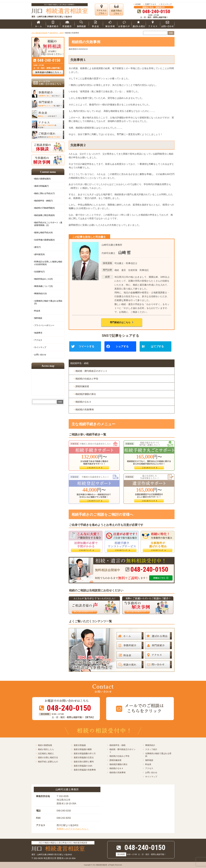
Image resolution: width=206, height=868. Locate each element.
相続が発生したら (46, 749)
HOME (138, 4)
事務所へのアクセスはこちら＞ (73, 829)
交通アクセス (151, 4)
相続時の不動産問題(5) (44, 208)
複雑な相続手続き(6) (43, 232)
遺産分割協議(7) (41, 186)
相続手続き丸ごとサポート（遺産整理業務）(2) (48, 224)
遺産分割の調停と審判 (84, 762)
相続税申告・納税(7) (43, 201)
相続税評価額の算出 (86, 394)
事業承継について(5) (43, 286)
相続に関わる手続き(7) (44, 193)
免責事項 (38, 333)
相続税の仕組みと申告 (87, 379)
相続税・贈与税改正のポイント (91, 371)
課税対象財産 (82, 386)
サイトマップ (166, 4)
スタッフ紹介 (151, 749)
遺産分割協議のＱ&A (83, 766)
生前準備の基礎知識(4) (44, 240)
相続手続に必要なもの (48, 762)
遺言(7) (37, 247)
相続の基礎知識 (45, 745)
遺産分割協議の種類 (83, 749)
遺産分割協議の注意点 (84, 757)
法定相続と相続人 (46, 753)
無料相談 (38, 318)
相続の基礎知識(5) (42, 179)
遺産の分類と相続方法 (48, 757)
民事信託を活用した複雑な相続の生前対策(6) (48, 263)
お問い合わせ (40, 355)
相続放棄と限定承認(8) (44, 215)
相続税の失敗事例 (85, 410)
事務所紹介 (150, 745)
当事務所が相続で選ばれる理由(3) (48, 302)
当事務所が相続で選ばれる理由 (158, 755)
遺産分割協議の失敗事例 (85, 770)
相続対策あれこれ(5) (43, 279)
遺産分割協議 (80, 745)
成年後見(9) (39, 254)
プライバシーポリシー (44, 325)
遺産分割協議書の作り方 (85, 753)
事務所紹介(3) (40, 293)
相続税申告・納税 (79, 363)
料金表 (37, 311)
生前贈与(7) (39, 272)
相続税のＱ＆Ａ (83, 402)
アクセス (38, 340)
